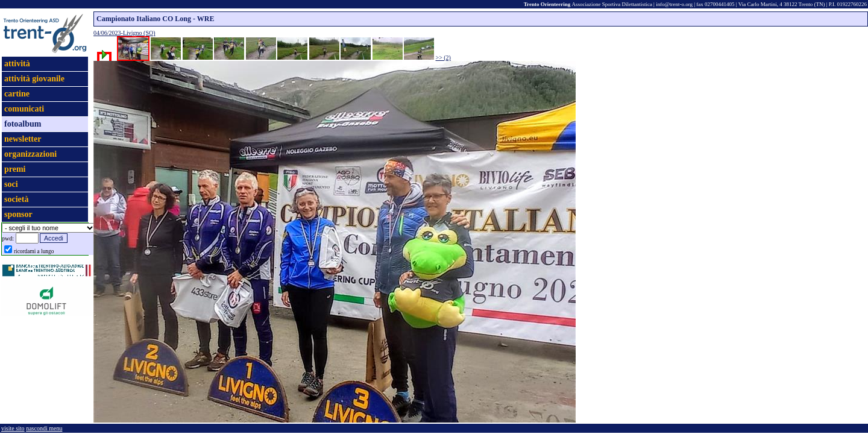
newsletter (23, 139)
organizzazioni (30, 154)
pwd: (8, 238)
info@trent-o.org (674, 4)
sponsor (18, 214)
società (16, 199)
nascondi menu (44, 428)
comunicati (24, 109)
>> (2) (443, 58)
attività (17, 64)
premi (15, 169)
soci (11, 184)
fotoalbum (23, 124)
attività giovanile (34, 79)
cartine (17, 94)
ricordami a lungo (34, 251)
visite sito (13, 428)
